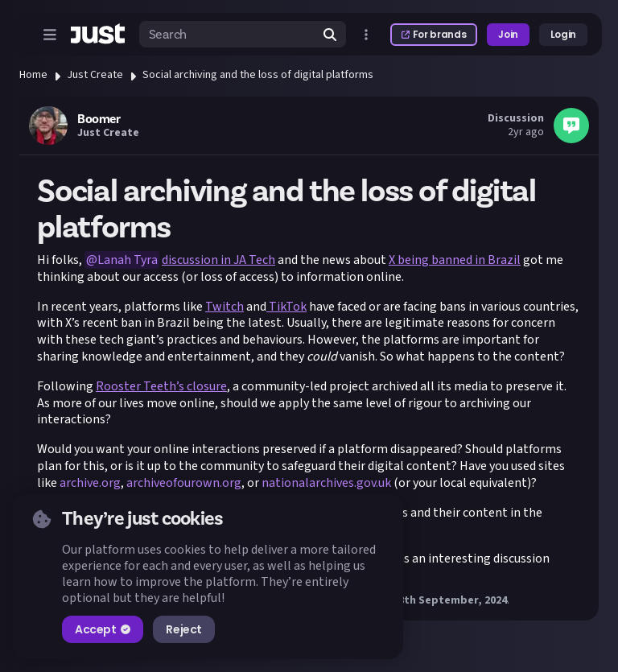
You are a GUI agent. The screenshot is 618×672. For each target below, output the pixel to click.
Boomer (99, 119)
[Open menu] (50, 35)
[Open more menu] (366, 35)
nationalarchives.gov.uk (326, 483)
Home (33, 75)
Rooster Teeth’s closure (161, 386)
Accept (103, 629)
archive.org (90, 483)
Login (563, 34)
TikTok (286, 307)
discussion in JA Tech (218, 260)
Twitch (225, 307)
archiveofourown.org (184, 483)
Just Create (95, 75)
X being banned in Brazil (455, 260)
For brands (434, 34)
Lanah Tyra (128, 260)
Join (508, 34)
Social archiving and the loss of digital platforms (258, 75)
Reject (183, 629)
